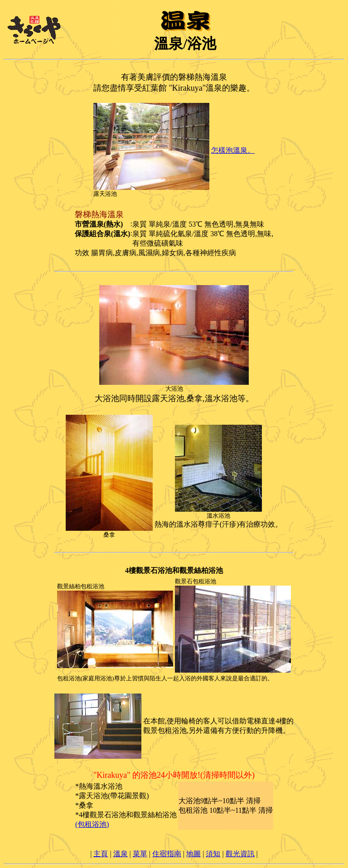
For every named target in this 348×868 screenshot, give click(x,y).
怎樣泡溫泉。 (233, 150)
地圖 (193, 854)
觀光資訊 (240, 854)
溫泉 (121, 854)
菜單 (140, 854)
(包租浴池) (92, 824)
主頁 (101, 854)
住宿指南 (167, 854)
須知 (213, 854)
